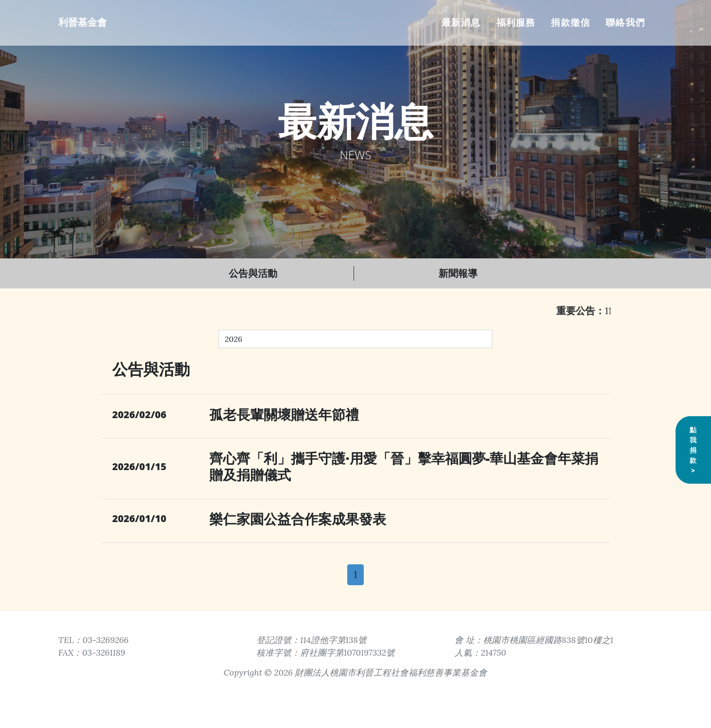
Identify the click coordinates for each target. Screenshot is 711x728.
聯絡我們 (625, 22)
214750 (493, 652)
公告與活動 (253, 273)
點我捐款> (693, 466)
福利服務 (516, 22)
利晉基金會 (83, 22)
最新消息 (461, 22)
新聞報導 (458, 273)
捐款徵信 (570, 22)
